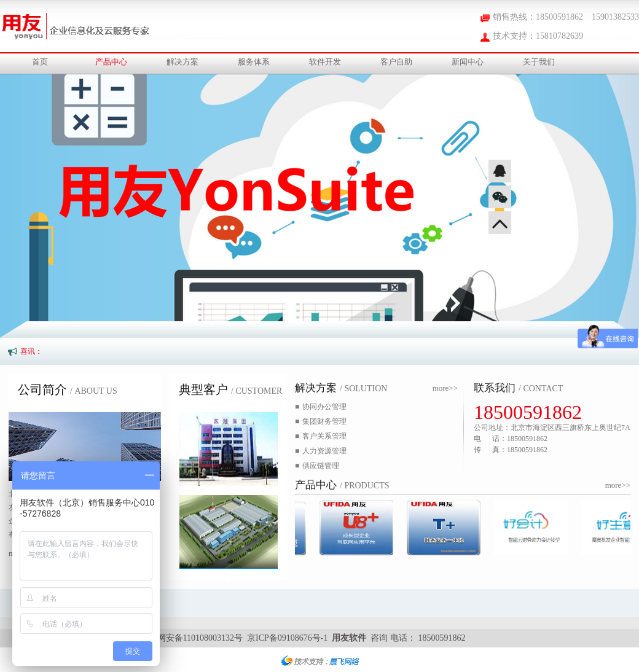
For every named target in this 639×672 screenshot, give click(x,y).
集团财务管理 (321, 421)
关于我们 (539, 62)
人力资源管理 (321, 451)
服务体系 (254, 62)
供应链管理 (317, 466)
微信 (500, 197)
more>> (445, 388)
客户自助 (396, 62)
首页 (40, 62)
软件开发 (325, 62)
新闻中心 (468, 62)
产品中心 (111, 62)
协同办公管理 (321, 407)
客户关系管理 (321, 436)
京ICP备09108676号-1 (287, 638)
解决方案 (182, 62)
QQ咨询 (500, 171)
